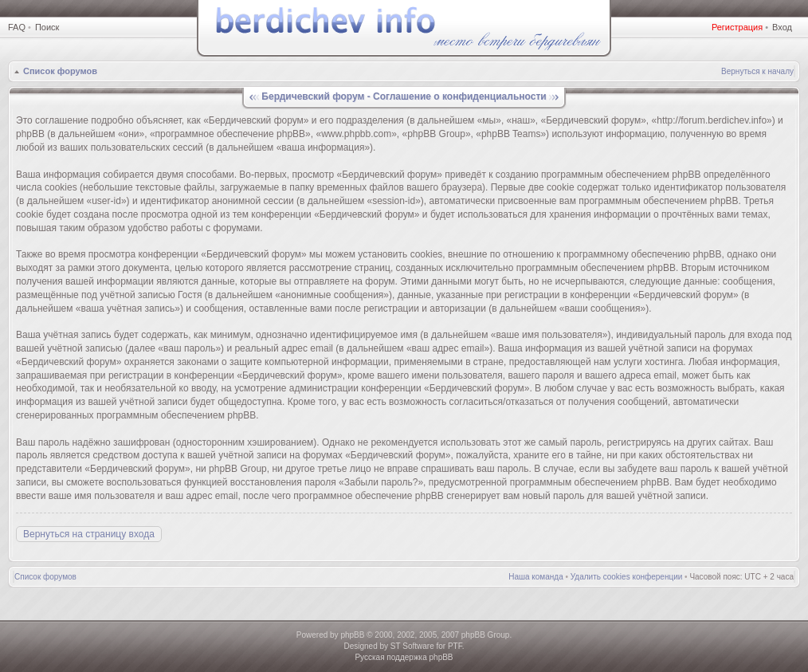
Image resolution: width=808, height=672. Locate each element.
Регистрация (737, 27)
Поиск (47, 27)
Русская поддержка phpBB (404, 657)
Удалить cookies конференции (627, 577)
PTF (455, 646)
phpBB (352, 635)
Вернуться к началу (757, 71)
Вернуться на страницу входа (89, 534)
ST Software (412, 646)
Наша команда (536, 577)
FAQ (17, 27)
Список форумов (60, 71)
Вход (782, 27)
